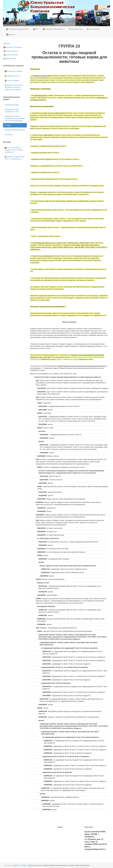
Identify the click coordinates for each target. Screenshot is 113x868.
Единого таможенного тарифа (67, 359)
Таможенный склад (76, 29)
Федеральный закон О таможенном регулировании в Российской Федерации (15, 118)
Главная (15, 865)
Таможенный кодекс (12, 105)
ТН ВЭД (7, 125)
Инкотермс (8, 134)
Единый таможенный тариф (15, 130)
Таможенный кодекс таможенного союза (12, 111)
